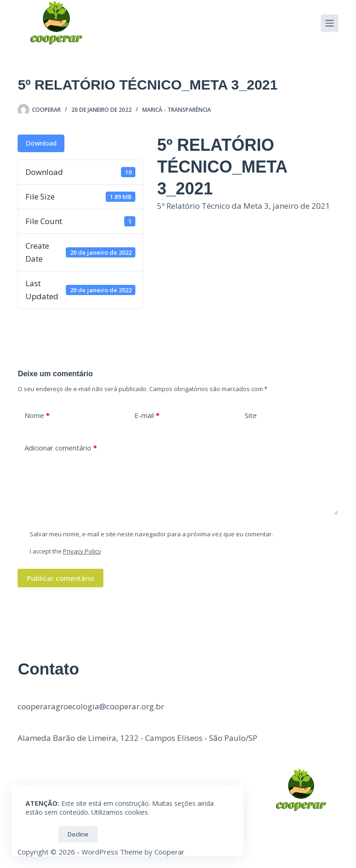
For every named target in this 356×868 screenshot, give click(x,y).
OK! (40, 834)
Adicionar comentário (61, 448)
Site (251, 415)
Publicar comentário (60, 578)
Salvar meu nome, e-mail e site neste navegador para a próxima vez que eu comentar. (151, 534)
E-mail (147, 415)
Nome (37, 415)
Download (41, 143)
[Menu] (330, 23)
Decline (78, 834)
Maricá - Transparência (177, 110)
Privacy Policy (82, 551)
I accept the (65, 551)
